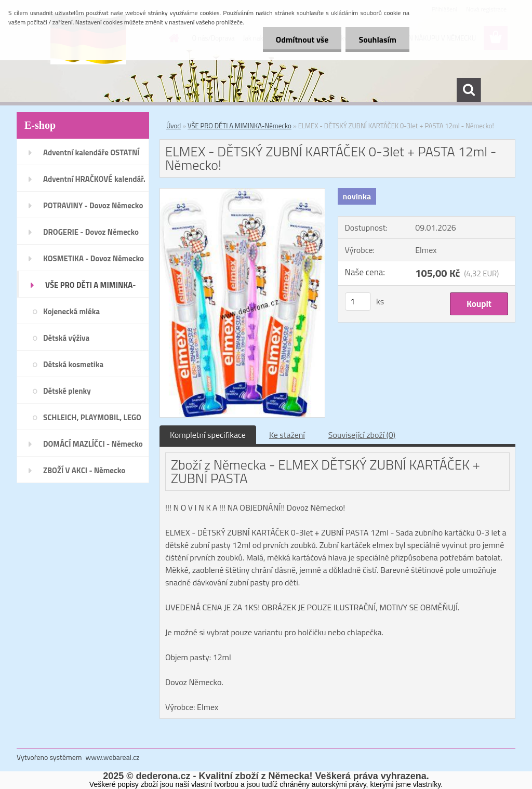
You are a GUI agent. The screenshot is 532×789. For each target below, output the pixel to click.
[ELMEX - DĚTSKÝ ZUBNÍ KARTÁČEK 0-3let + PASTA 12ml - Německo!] (242, 193)
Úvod (174, 126)
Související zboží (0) (362, 435)
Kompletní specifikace (208, 435)
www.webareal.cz (113, 757)
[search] (469, 90)
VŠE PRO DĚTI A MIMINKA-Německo (240, 126)
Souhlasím (377, 39)
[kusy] (358, 302)
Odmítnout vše (302, 39)
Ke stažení (287, 435)
